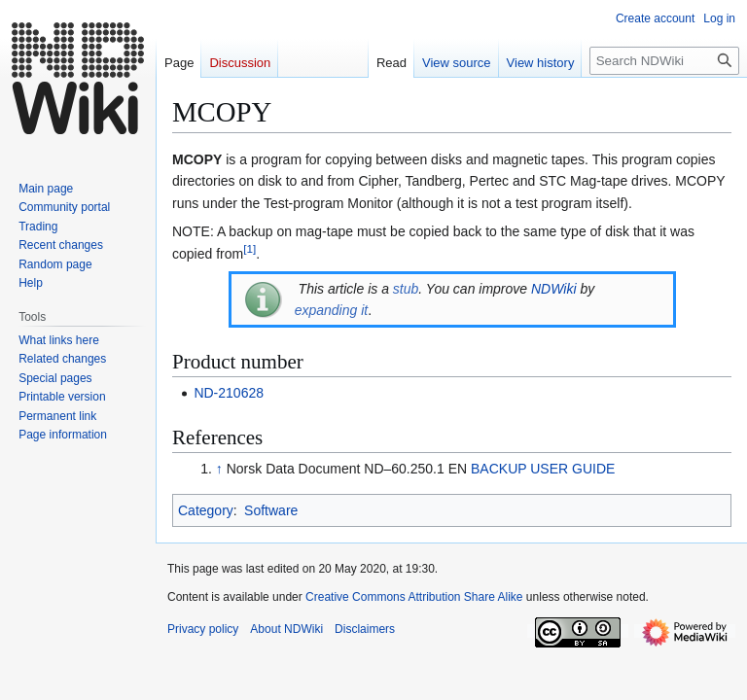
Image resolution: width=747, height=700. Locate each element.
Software (271, 510)
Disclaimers (365, 629)
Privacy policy (203, 629)
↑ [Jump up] (219, 469)
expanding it (332, 310)
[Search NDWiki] (664, 61)
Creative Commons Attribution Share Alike (414, 597)
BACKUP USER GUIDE (543, 469)
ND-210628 (229, 393)
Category (206, 510)
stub (406, 289)
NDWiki (554, 289)
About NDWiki (286, 629)
